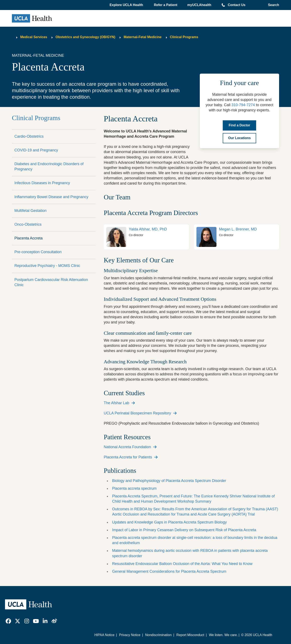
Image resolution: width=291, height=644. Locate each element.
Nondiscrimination (158, 635)
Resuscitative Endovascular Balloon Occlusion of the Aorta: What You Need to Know (182, 564)
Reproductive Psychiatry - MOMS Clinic (47, 266)
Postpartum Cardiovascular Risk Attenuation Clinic (51, 282)
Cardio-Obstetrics (29, 136)
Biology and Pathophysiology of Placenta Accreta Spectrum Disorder (169, 481)
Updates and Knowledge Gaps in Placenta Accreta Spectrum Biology (169, 522)
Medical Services (34, 37)
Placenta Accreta (28, 238)
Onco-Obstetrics (28, 224)
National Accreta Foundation (127, 447)
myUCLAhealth (199, 5)
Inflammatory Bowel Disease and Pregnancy (51, 197)
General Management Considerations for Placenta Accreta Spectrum (169, 571)
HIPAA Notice (104, 635)
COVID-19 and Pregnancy (36, 150)
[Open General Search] (272, 5)
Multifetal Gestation (30, 211)
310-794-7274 (243, 105)
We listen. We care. (223, 635)
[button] (127, 5)
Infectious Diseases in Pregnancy (42, 183)
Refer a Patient (166, 5)
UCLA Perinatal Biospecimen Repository (137, 413)
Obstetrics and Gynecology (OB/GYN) (85, 37)
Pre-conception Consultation (38, 252)
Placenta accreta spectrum (134, 488)
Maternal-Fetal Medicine (142, 37)
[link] (146, 237)
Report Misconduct (190, 635)
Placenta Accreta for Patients (128, 457)
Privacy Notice (130, 635)
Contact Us (237, 5)
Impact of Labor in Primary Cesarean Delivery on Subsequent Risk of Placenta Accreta (184, 530)
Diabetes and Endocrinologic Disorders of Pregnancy (49, 167)
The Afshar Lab (116, 403)
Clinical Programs (184, 37)
